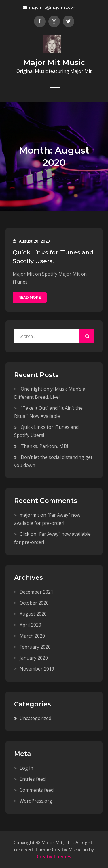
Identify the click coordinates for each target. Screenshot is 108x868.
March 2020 (32, 636)
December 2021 (36, 592)
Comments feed (37, 790)
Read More (30, 297)
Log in (26, 768)
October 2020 (34, 603)
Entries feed (33, 779)
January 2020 (34, 658)
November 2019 (37, 669)
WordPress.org (36, 801)
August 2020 (33, 614)
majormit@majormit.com (50, 7)
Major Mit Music (54, 62)
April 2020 (30, 625)
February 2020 (35, 647)
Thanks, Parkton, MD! (44, 446)
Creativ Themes (54, 856)
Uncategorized (35, 718)
